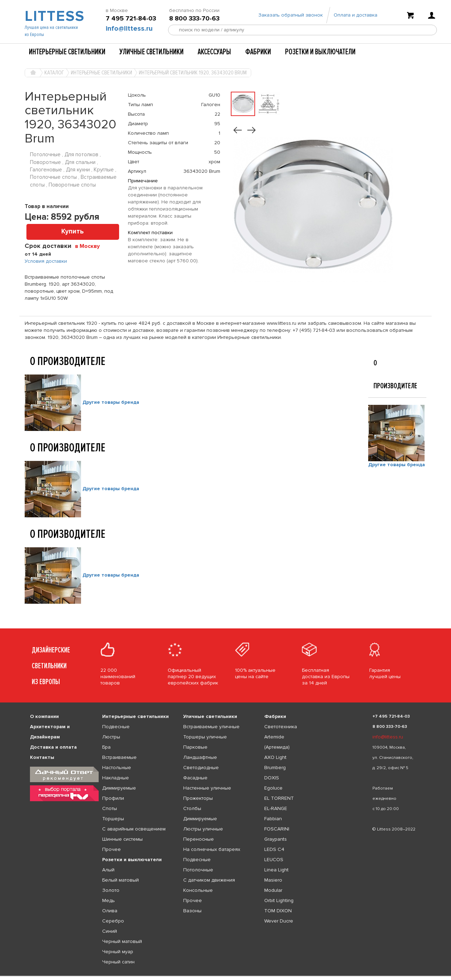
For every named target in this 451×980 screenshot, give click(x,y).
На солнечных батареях (212, 849)
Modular (273, 890)
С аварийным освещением (134, 829)
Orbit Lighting (279, 900)
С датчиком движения (209, 880)
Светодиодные (201, 768)
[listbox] (225, 976)
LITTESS (54, 16)
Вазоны (192, 911)
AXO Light (275, 757)
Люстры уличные (203, 829)
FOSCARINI (277, 829)
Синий (110, 931)
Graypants (276, 839)
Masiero (273, 880)
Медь (109, 900)
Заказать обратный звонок (291, 15)
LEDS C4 (274, 849)
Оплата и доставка (356, 15)
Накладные (116, 778)
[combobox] (90, 246)
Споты (110, 808)
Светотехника (281, 727)
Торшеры (113, 819)
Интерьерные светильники (67, 52)
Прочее (112, 849)
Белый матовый (121, 880)
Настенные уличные (207, 788)
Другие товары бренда (111, 402)
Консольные (198, 890)
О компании (44, 716)
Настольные (117, 768)
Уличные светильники (152, 52)
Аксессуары (214, 52)
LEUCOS (274, 860)
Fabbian (273, 819)
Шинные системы (122, 839)
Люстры (111, 737)
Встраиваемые (119, 757)
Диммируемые (119, 788)
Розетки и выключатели (320, 52)
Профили (113, 798)
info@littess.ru (129, 29)
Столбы (192, 808)
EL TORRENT (279, 798)
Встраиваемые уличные (211, 727)
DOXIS (272, 778)
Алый (108, 870)
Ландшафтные (200, 757)
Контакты (42, 757)
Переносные (199, 839)
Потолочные (198, 870)
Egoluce (273, 788)
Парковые (195, 747)
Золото (111, 890)
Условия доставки (46, 261)
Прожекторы (198, 798)
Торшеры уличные (205, 737)
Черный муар (118, 952)
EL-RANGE (276, 808)
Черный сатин (118, 962)
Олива (110, 911)
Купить (73, 232)
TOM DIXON (278, 911)
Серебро (113, 921)
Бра (106, 747)
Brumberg (275, 768)
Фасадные (195, 778)
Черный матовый (122, 941)
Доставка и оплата (53, 747)
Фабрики (258, 52)
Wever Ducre (279, 921)
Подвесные (116, 727)
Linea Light (276, 870)
